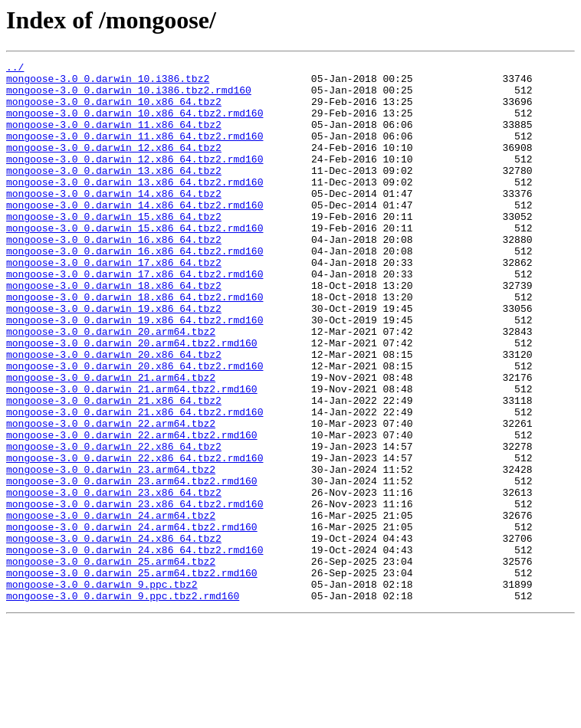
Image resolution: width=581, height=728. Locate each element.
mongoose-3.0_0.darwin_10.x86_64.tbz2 (114, 110)
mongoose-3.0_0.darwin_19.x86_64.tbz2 (114, 359)
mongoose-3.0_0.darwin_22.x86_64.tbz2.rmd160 (135, 538)
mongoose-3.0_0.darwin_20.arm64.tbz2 (111, 386)
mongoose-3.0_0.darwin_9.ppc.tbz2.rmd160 (123, 703)
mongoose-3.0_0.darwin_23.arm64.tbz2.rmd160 (132, 566)
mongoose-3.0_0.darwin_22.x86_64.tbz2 (114, 524)
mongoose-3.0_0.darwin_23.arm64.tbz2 (111, 552)
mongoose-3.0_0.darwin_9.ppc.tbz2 (102, 690)
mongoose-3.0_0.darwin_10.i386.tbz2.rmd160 (129, 97)
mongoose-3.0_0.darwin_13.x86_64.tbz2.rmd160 (135, 207)
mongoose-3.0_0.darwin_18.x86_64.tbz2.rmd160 (135, 345)
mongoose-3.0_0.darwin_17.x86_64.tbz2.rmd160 (135, 317)
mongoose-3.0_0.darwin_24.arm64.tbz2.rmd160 (132, 621)
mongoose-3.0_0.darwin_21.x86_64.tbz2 (114, 469)
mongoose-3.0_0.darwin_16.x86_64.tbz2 (114, 276)
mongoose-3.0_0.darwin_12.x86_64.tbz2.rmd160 (135, 179)
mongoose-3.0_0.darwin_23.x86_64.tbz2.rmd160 (135, 593)
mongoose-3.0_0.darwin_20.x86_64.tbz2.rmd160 (135, 428)
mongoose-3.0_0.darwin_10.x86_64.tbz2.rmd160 (135, 124)
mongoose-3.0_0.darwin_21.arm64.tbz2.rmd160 (132, 455)
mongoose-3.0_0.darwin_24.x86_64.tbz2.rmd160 (135, 648)
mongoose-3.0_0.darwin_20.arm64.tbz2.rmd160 (132, 400)
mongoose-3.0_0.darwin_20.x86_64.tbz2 (114, 414)
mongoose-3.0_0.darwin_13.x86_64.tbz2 (114, 193)
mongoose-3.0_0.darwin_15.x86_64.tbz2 (114, 248)
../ (15, 69)
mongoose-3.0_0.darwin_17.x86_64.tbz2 (114, 303)
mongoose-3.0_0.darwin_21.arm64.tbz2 (111, 441)
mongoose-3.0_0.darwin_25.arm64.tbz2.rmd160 (132, 676)
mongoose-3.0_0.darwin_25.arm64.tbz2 (111, 662)
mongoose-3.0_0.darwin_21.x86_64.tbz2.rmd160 (135, 483)
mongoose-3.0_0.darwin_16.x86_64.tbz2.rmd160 (135, 290)
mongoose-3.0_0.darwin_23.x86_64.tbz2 (114, 579)
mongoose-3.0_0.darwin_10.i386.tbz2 (108, 83)
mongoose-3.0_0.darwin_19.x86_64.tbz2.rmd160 (135, 372)
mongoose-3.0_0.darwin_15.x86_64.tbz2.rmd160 (135, 262)
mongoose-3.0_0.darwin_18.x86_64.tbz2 (114, 331)
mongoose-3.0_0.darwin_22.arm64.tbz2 (111, 497)
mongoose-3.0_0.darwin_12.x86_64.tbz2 (114, 166)
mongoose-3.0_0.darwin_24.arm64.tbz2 (111, 607)
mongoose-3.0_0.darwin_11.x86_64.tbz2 (114, 138)
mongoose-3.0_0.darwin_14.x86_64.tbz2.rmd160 (135, 234)
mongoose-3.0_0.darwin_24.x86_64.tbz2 (114, 635)
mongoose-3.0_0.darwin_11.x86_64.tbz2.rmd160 (135, 152)
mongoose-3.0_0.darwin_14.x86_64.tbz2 (114, 221)
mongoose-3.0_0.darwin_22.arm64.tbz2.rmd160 (132, 510)
